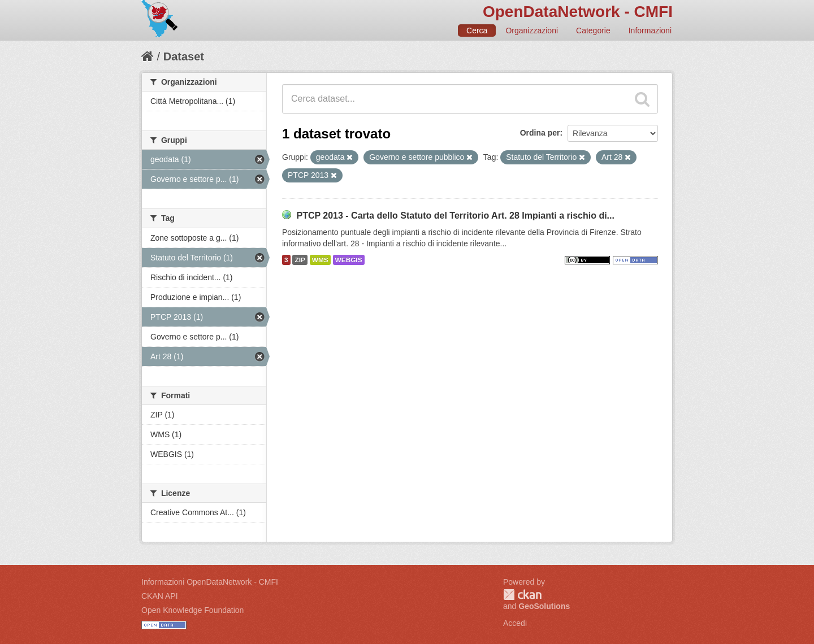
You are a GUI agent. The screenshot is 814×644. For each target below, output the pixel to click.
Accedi (515, 623)
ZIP (300, 260)
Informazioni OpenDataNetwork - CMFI (210, 582)
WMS (320, 260)
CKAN (522, 595)
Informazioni (650, 31)
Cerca (477, 31)
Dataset (184, 56)
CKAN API (160, 596)
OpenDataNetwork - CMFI (578, 12)
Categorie (593, 31)
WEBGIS (349, 260)
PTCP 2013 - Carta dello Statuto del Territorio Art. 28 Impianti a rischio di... (455, 216)
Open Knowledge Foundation (192, 610)
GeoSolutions (544, 606)
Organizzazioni (532, 31)
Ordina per (540, 133)
